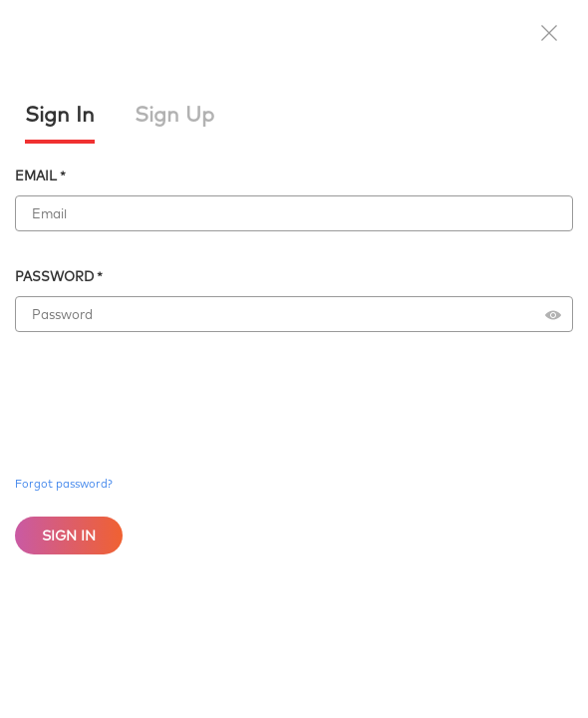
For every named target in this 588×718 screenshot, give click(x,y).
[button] (549, 35)
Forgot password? (64, 484)
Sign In (69, 536)
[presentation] (166, 384)
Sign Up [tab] (174, 114)
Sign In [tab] (60, 114)
